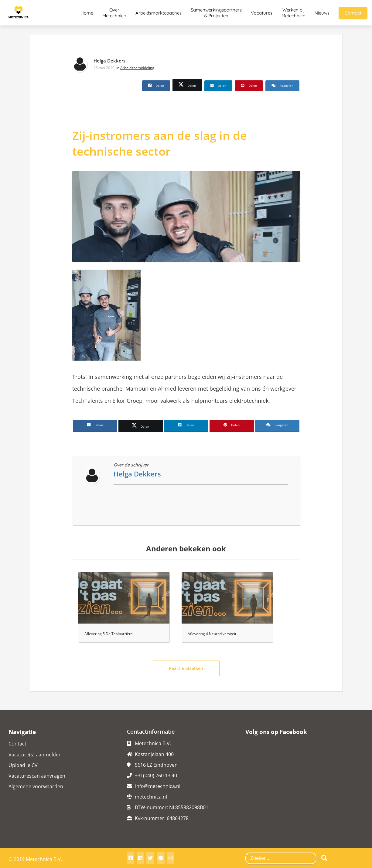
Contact (17, 744)
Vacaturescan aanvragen (37, 776)
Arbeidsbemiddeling (137, 68)
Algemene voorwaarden (36, 786)
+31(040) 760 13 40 (156, 775)
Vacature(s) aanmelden (35, 755)
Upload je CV (23, 765)
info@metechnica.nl (158, 786)
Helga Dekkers (109, 61)
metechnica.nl (151, 797)
